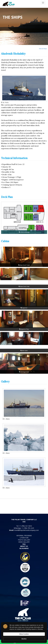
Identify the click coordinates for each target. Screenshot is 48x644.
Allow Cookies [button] (24, 634)
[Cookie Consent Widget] (24, 633)
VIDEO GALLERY (24, 542)
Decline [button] (24, 639)
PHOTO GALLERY (24, 540)
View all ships (43, 49)
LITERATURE (24, 538)
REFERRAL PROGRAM (24, 536)
